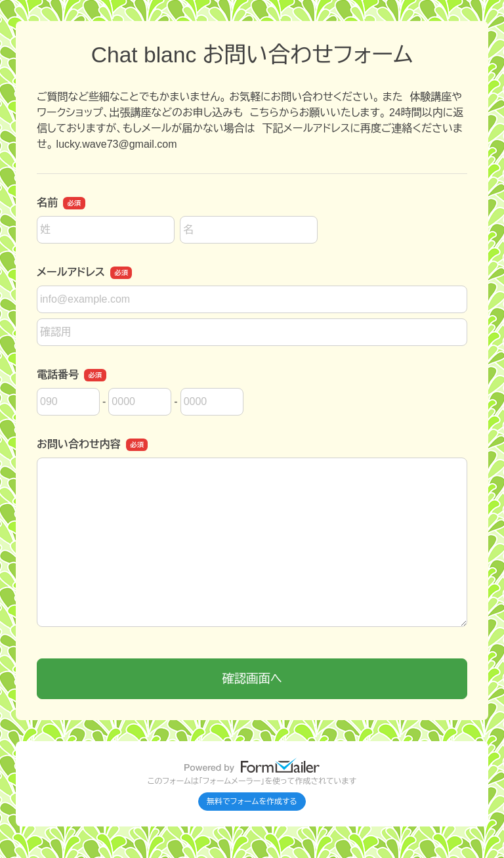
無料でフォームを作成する (252, 802)
